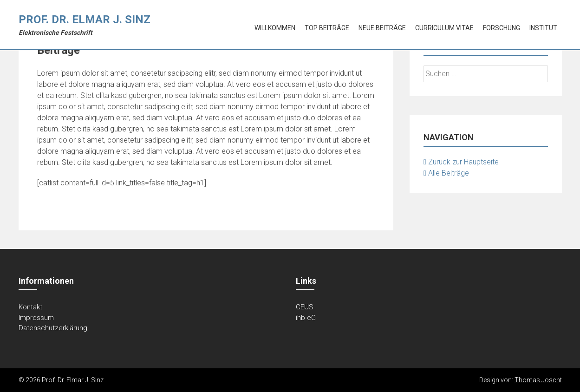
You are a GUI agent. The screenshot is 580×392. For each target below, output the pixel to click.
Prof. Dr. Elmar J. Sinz (85, 20)
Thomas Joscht (538, 380)
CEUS (305, 307)
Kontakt (30, 307)
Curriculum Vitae (444, 28)
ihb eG (306, 318)
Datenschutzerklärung (53, 328)
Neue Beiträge (382, 28)
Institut (543, 28)
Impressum (36, 318)
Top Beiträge (327, 28)
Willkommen (275, 28)
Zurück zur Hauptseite (461, 162)
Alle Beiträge (446, 173)
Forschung (502, 28)
